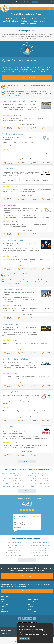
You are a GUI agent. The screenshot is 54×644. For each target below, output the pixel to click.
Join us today (27, 576)
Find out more (17, 95)
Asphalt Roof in (14, 543)
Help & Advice (5, 604)
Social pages (5, 612)
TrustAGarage (5, 633)
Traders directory (32, 604)
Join (35, 2)
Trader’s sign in (49, 5)
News (3, 609)
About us (4, 599)
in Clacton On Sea (14, 473)
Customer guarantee (33, 612)
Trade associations (33, 599)
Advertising (4, 602)
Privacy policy (31, 602)
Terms (29, 609)
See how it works (27, 591)
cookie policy (32, 635)
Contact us (4, 607)
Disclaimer (31, 607)
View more (27, 461)
